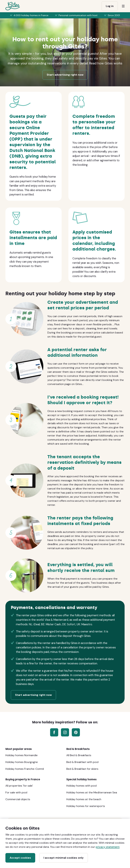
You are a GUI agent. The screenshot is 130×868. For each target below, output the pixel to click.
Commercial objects (18, 799)
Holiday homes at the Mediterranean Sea (92, 792)
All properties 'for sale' (19, 786)
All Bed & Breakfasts (79, 755)
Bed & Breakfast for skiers (82, 769)
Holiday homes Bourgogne (22, 762)
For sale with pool (16, 792)
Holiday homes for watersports (86, 806)
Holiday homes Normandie (21, 755)
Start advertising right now (65, 75)
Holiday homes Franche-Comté (25, 769)
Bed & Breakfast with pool (82, 762)
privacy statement (108, 847)
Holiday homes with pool (82, 786)
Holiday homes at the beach (84, 799)
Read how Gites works (106, 63)
